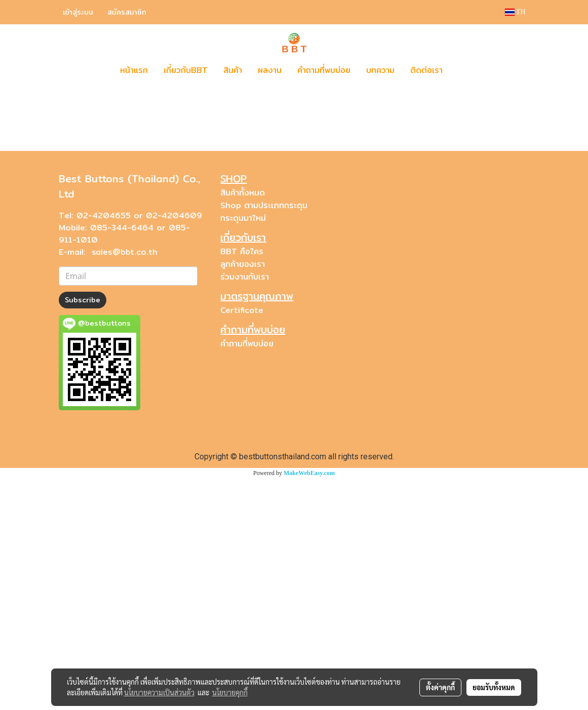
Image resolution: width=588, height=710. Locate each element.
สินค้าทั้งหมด (243, 425)
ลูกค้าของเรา (243, 496)
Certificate (242, 542)
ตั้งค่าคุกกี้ (440, 687)
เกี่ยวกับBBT (186, 70)
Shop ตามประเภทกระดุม (264, 437)
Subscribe (83, 532)
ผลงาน (270, 70)
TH (515, 12)
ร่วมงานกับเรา (245, 509)
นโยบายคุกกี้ (230, 692)
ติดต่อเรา (426, 70)
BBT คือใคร (242, 483)
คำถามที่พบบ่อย (324, 70)
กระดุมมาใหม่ (243, 450)
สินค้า (233, 70)
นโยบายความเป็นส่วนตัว (159, 692)
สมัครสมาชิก (127, 12)
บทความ (380, 70)
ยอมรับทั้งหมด (494, 687)
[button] (465, 70)
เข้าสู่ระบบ (78, 12)
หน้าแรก (134, 70)
